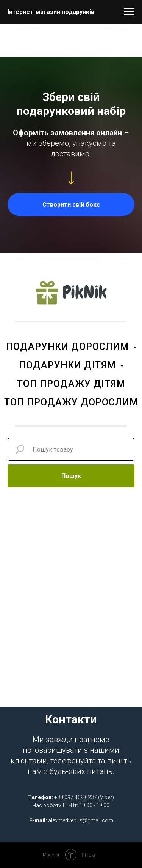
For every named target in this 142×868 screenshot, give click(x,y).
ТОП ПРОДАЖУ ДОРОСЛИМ (71, 402)
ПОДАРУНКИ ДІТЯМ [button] (69, 365)
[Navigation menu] (129, 12)
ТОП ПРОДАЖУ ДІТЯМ (71, 384)
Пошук (71, 476)
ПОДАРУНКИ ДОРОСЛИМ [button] (69, 347)
